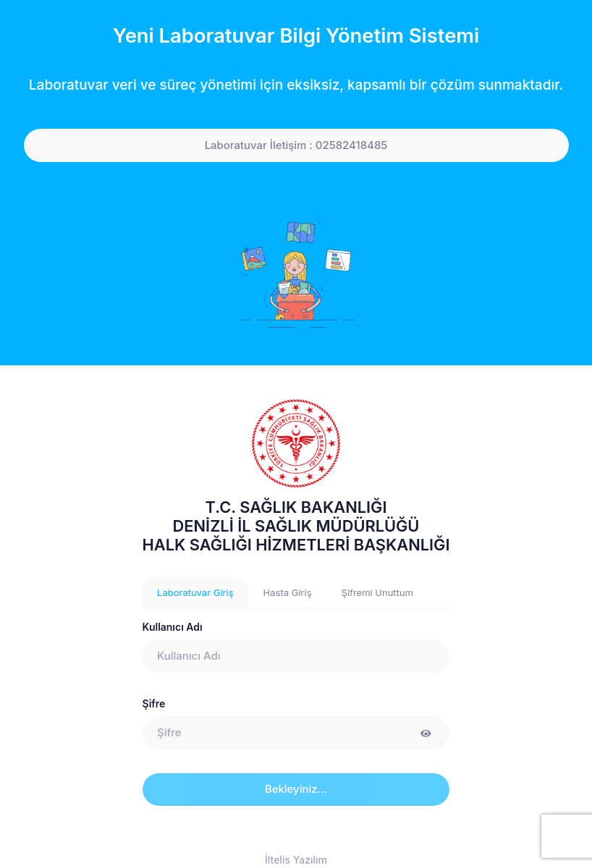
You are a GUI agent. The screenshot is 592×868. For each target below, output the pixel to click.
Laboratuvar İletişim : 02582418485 (296, 145)
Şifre (154, 703)
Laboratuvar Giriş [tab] (195, 592)
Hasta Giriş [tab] (288, 592)
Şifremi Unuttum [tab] (377, 592)
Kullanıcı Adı (173, 627)
